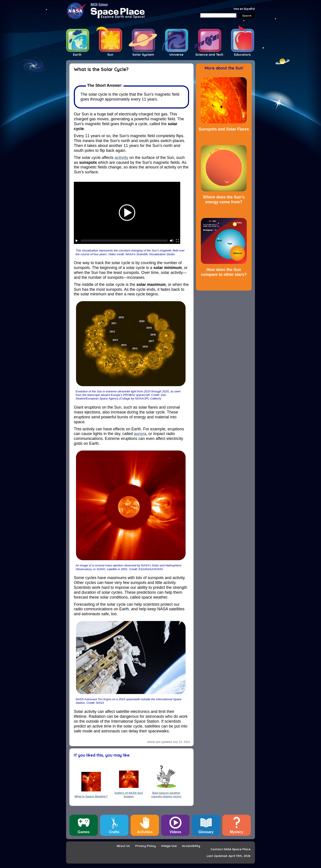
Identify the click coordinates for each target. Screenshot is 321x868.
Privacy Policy (146, 846)
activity (121, 158)
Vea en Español (244, 9)
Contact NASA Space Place (231, 849)
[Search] (218, 15)
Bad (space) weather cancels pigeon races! (166, 795)
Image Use (169, 846)
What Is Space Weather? (91, 796)
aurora (140, 434)
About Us (123, 846)
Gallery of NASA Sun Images (129, 795)
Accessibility (191, 846)
